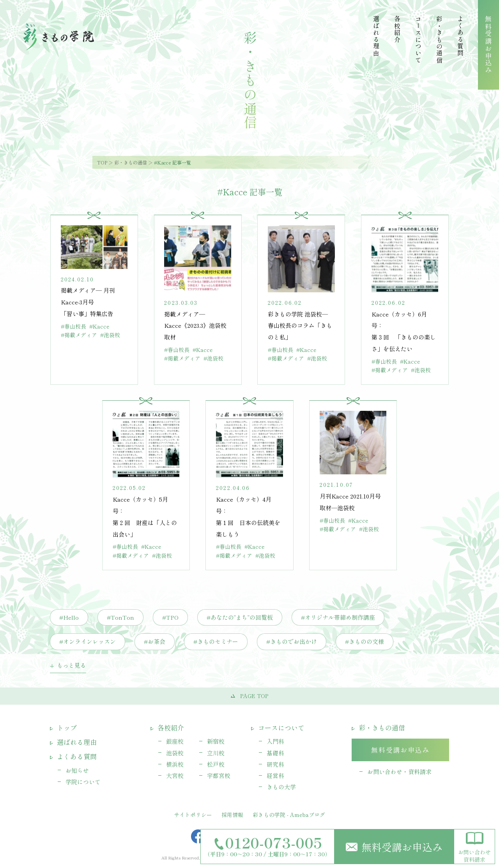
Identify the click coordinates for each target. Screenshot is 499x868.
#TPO (170, 617)
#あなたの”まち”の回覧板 (240, 617)
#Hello (69, 617)
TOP (102, 162)
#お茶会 (155, 641)
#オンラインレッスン (88, 641)
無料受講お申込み (394, 847)
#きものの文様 (365, 641)
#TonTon (120, 617)
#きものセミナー (216, 641)
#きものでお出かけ (292, 641)
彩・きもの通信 (131, 162)
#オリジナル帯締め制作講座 (338, 617)
